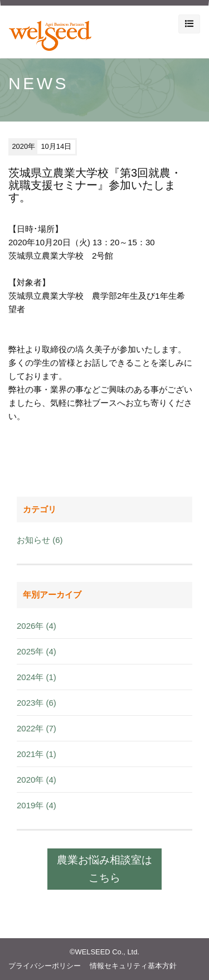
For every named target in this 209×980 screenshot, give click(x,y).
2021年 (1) (37, 754)
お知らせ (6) (40, 540)
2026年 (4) (37, 626)
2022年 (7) (37, 728)
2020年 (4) (37, 780)
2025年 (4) (37, 651)
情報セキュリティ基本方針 (133, 966)
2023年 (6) (37, 703)
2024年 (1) (37, 677)
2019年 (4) (37, 805)
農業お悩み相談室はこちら (104, 869)
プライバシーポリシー (45, 966)
